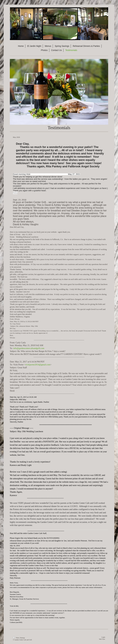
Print (16, 638)
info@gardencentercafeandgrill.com (29, 348)
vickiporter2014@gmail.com (38, 365)
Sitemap (22, 638)
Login (103, 637)
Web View (102, 639)
